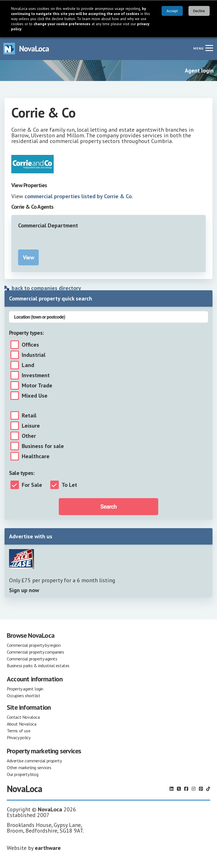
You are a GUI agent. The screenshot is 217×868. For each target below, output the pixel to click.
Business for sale (43, 446)
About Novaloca (21, 724)
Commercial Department (48, 225)
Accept (172, 11)
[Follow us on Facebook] (186, 789)
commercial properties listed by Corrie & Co (78, 196)
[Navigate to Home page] (26, 49)
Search (108, 507)
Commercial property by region (34, 645)
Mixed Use (35, 396)
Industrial (34, 355)
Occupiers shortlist (23, 696)
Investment (36, 375)
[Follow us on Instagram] (194, 789)
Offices (30, 345)
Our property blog (22, 774)
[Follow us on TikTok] (208, 789)
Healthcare (36, 456)
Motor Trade (37, 385)
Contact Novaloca (23, 717)
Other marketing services (29, 767)
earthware (48, 848)
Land (28, 365)
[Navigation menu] (209, 48)
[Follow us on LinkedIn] (172, 789)
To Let (69, 485)
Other (29, 436)
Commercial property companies (35, 652)
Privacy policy (19, 737)
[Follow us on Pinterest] (201, 789)
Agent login (199, 71)
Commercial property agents (32, 659)
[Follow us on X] (179, 789)
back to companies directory (46, 288)
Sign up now (24, 590)
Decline (199, 11)
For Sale (32, 485)
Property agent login (25, 689)
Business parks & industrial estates (38, 666)
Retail (29, 415)
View (28, 257)
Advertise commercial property (34, 761)
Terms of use (19, 731)
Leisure (31, 426)
